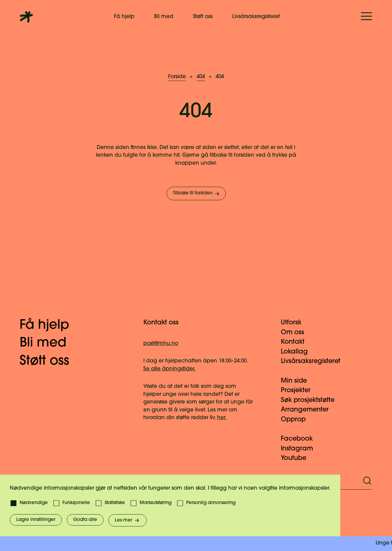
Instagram (301, 449)
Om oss (296, 333)
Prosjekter (299, 390)
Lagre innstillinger (36, 520)
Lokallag (298, 352)
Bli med (164, 17)
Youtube (297, 458)
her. (222, 418)
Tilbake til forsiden (197, 194)
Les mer (128, 520)
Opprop (297, 420)
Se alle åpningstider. (170, 369)
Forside (177, 77)
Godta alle (85, 520)
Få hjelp (124, 17)
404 (201, 77)
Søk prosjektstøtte (311, 400)
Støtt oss (203, 17)
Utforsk (295, 323)
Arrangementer (308, 410)
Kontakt (296, 342)
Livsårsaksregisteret (256, 17)
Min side (298, 381)
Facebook (300, 439)
